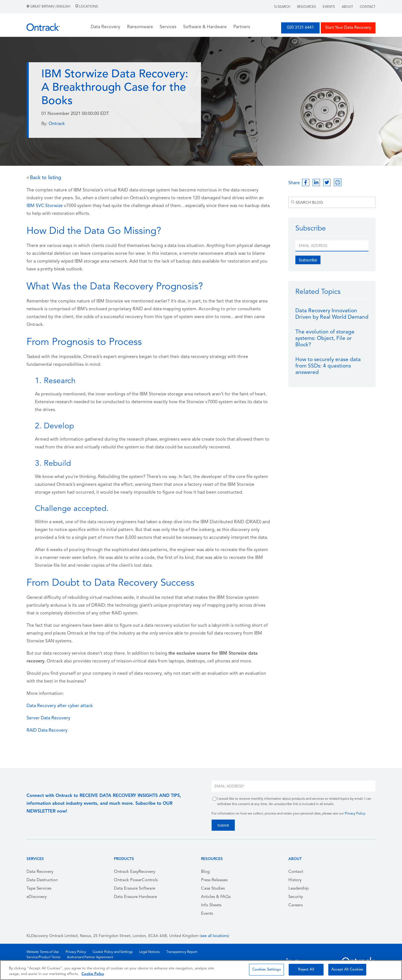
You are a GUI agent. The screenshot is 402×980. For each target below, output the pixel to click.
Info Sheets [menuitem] (211, 905)
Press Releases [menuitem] (214, 880)
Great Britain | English (49, 7)
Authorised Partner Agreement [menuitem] (90, 957)
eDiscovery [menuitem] (37, 897)
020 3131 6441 (300, 28)
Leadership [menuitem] (299, 889)
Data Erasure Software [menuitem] (135, 889)
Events (329, 7)
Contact (368, 7)
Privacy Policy (355, 814)
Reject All (306, 970)
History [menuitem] (295, 880)
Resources (307, 7)
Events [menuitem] (207, 914)
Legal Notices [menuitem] (149, 952)
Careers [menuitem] (295, 905)
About (347, 7)
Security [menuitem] (296, 897)
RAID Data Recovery (47, 731)
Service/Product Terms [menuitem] (43, 957)
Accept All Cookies (347, 970)
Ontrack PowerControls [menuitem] (136, 880)
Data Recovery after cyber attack (60, 706)
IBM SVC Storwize (45, 206)
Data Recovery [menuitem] (40, 872)
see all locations (214, 936)
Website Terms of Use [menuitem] (43, 952)
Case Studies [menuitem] (213, 889)
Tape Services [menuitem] (39, 889)
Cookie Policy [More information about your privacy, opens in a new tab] (93, 974)
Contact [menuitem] (296, 872)
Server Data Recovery (48, 718)
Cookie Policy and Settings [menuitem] (113, 952)
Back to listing (44, 178)
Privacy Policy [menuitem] (76, 952)
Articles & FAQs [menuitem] (216, 897)
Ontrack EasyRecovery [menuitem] (135, 872)
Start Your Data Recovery (348, 28)
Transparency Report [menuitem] (182, 952)
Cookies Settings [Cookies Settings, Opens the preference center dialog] (267, 970)
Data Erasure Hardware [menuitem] (135, 897)
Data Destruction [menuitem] (42, 880)
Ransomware (140, 27)
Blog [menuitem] (205, 872)
